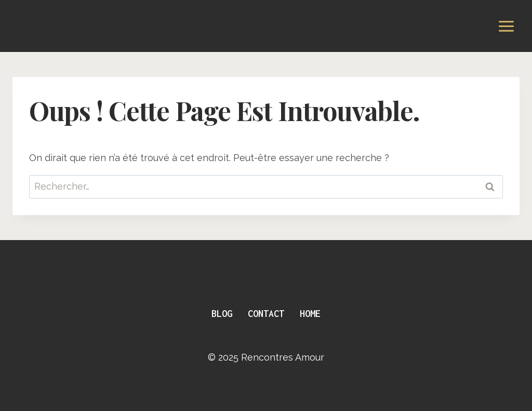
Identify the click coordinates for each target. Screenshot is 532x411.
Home (310, 314)
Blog (222, 314)
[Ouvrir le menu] (506, 26)
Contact (266, 314)
